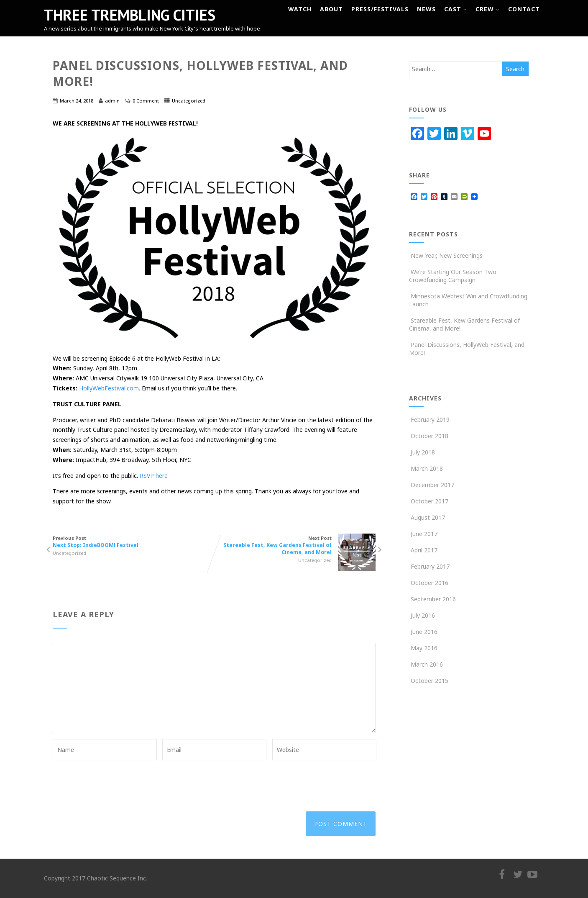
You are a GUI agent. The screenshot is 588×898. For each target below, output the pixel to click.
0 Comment (146, 101)
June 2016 (424, 632)
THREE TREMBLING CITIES (130, 15)
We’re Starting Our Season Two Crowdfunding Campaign (453, 276)
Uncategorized (189, 101)
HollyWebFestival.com (109, 388)
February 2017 (430, 566)
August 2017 (428, 517)
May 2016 (424, 648)
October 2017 (429, 501)
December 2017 (432, 485)
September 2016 (433, 599)
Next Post (295, 545)
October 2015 (429, 681)
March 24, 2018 (77, 101)
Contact (524, 9)
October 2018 (429, 436)
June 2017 (424, 534)
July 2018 (423, 452)
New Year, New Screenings (446, 255)
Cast (456, 9)
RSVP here (154, 476)
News (426, 9)
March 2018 (427, 468)
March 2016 (427, 664)
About (331, 9)
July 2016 (423, 615)
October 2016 (429, 583)
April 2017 (424, 550)
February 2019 (430, 419)
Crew (488, 9)
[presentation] (116, 781)
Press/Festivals (380, 9)
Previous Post (133, 542)
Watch (300, 9)
